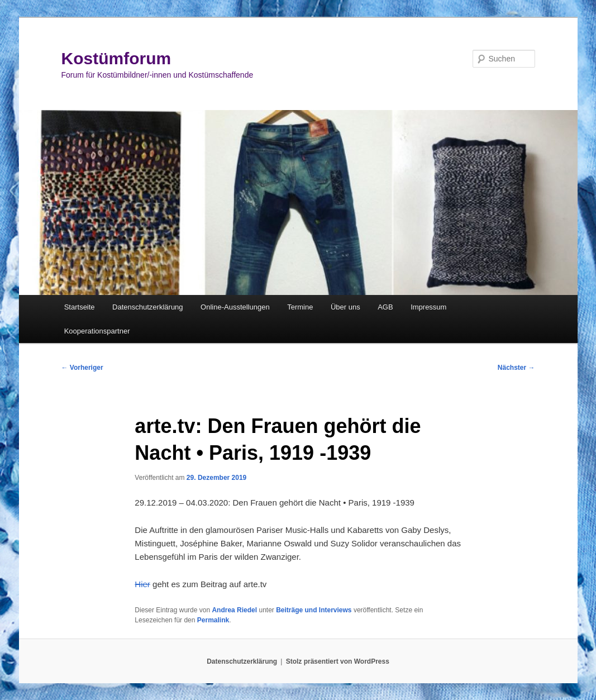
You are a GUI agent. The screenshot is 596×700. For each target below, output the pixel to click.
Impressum (428, 307)
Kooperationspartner (97, 331)
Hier (142, 584)
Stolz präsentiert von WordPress (338, 661)
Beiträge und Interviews (314, 610)
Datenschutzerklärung (147, 307)
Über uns (345, 307)
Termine (300, 307)
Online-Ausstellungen (235, 307)
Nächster (516, 368)
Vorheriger (82, 368)
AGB (385, 307)
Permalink (213, 620)
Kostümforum (116, 58)
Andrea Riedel (234, 610)
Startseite (80, 307)
